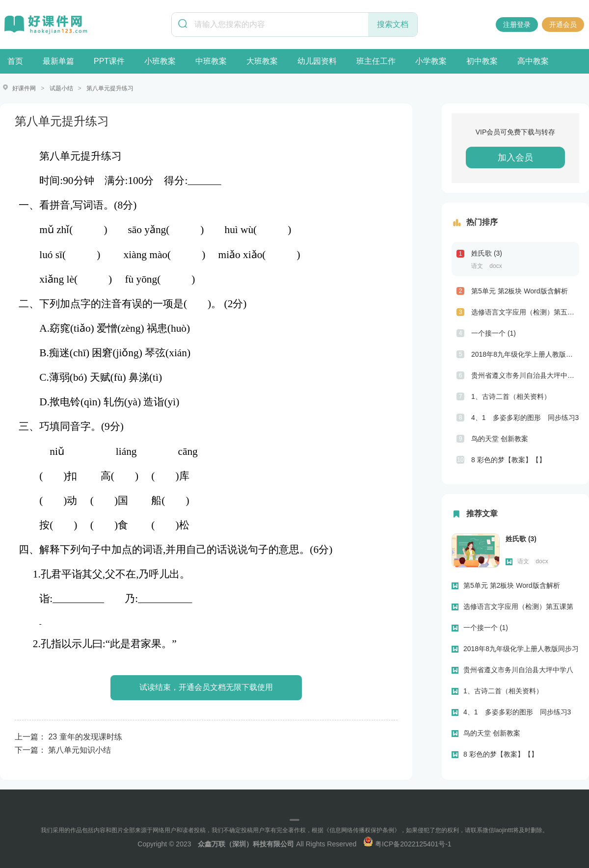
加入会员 (515, 157)
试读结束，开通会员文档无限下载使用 (206, 687)
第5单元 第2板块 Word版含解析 (520, 290)
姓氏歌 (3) (487, 253)
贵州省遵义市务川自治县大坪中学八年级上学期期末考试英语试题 (525, 375)
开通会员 (563, 25)
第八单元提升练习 (110, 88)
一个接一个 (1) (494, 333)
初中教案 (482, 61)
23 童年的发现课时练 (85, 736)
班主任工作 (376, 61)
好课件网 (24, 88)
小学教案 (431, 61)
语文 (477, 265)
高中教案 (533, 61)
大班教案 (262, 61)
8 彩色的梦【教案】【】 (509, 459)
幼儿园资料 (317, 61)
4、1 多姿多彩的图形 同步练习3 (525, 417)
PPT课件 (109, 61)
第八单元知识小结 (80, 750)
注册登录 (517, 25)
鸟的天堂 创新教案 (500, 438)
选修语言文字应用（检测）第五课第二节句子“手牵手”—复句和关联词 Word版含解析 (525, 312)
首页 (15, 61)
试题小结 (61, 88)
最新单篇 (58, 61)
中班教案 (211, 61)
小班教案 (160, 61)
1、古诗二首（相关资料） (511, 396)
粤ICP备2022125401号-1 (407, 843)
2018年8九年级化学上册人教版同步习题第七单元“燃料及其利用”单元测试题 (525, 354)
